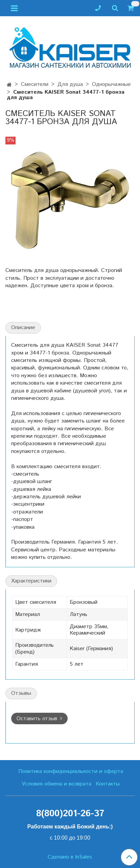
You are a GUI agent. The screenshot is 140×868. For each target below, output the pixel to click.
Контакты (108, 784)
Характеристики (31, 581)
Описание (23, 328)
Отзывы (21, 693)
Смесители (35, 84)
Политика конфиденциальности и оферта (71, 771)
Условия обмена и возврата (56, 784)
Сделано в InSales (70, 857)
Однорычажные (111, 84)
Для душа (70, 84)
